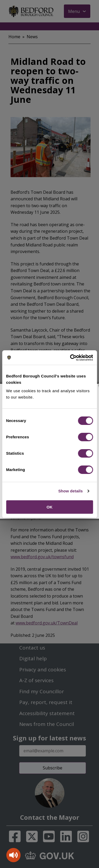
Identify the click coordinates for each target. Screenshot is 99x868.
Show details (71, 491)
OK (49, 507)
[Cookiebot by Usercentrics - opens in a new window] (70, 358)
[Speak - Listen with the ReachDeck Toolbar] (13, 855)
